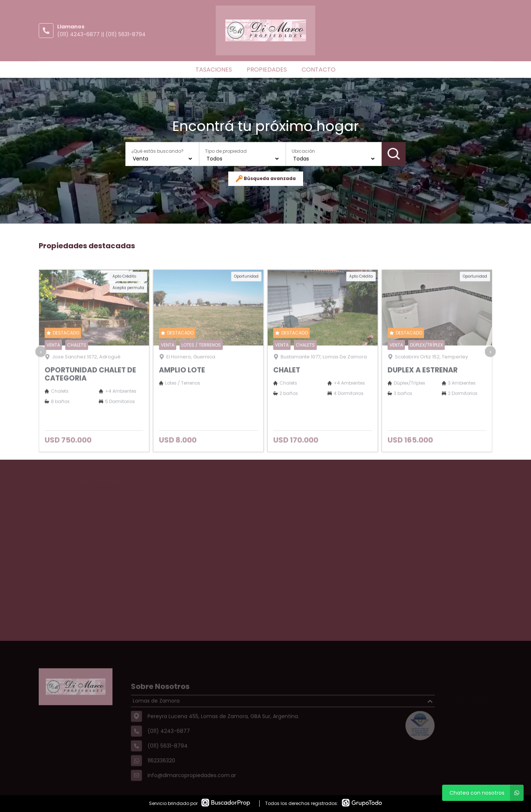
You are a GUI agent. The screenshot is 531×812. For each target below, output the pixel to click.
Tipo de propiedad (226, 151)
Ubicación (303, 151)
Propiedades (267, 70)
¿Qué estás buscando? (157, 151)
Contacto (319, 70)
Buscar (394, 154)
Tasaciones (214, 70)
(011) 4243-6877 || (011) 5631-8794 (101, 34)
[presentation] (41, 365)
